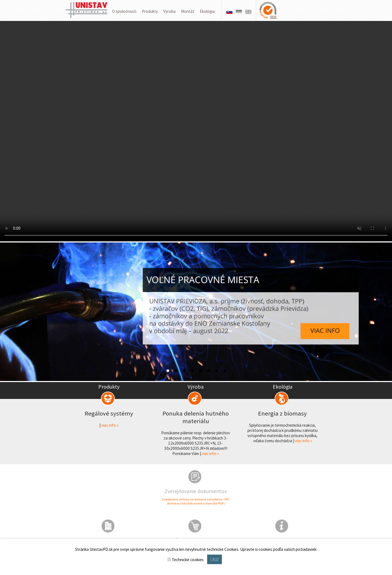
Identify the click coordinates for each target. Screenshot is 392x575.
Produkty (150, 11)
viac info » (110, 425)
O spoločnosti (124, 11)
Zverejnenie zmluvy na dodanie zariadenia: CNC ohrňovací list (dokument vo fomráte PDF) (196, 501)
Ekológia (207, 11)
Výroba (169, 11)
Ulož (214, 559)
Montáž (188, 11)
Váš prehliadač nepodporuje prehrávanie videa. (196, 131)
